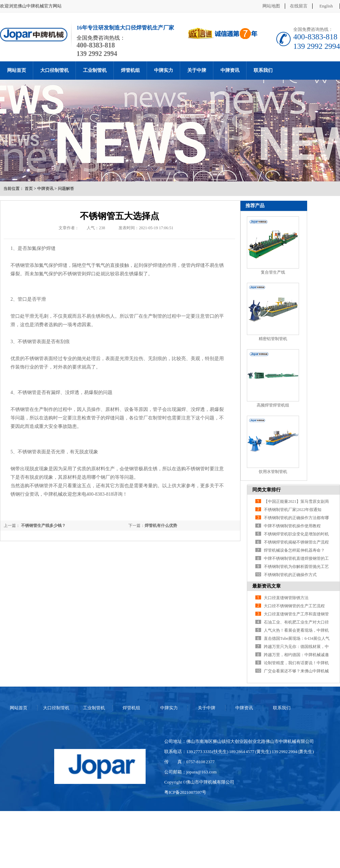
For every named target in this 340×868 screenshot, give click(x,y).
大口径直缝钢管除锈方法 (286, 598)
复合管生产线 (273, 272)
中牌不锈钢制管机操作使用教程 (292, 526)
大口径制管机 (55, 70)
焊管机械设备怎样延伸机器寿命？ (294, 550)
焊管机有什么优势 (161, 526)
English (326, 6)
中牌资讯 (230, 70)
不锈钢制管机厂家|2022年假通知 (293, 510)
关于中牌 (197, 70)
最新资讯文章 (267, 586)
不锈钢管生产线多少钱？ (43, 526)
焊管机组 (130, 70)
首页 (29, 189)
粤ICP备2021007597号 (185, 792)
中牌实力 (164, 70)
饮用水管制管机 (273, 472)
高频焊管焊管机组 (273, 405)
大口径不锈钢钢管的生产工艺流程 (294, 606)
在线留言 (299, 6)
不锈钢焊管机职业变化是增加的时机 (296, 534)
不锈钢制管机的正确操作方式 (290, 575)
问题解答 (66, 189)
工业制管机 (95, 70)
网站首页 (17, 70)
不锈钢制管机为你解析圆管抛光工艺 (296, 567)
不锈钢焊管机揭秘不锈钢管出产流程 (296, 542)
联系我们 (263, 70)
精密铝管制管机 (273, 339)
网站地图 (271, 6)
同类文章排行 (267, 490)
